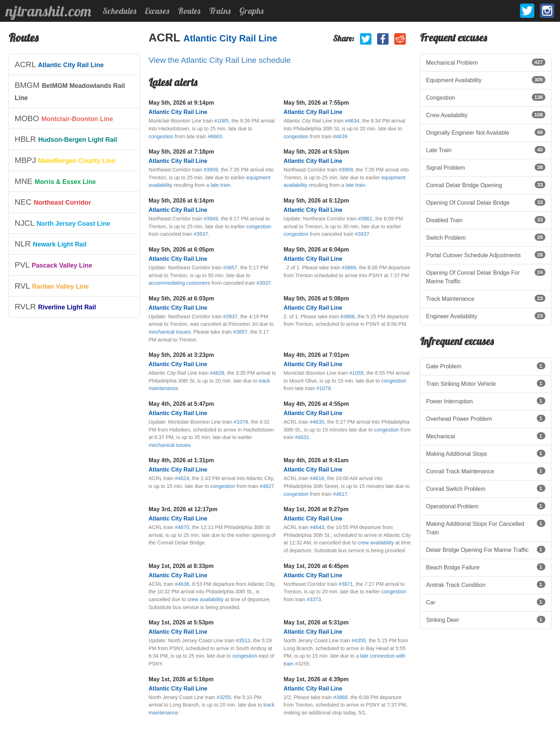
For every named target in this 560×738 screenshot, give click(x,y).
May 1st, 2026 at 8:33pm (181, 566)
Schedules (119, 11)
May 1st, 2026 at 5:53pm (181, 622)
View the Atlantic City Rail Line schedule (220, 60)
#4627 (267, 486)
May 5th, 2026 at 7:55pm (316, 103)
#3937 (201, 234)
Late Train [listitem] (486, 150)
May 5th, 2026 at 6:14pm (181, 201)
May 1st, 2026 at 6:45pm (316, 566)
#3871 (346, 584)
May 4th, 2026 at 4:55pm (316, 404)
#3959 (211, 170)
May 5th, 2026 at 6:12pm (316, 201)
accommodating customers (179, 283)
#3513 (243, 640)
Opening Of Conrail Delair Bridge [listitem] (486, 202)
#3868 (349, 268)
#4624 (182, 478)
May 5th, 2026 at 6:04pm (316, 250)
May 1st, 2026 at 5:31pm (316, 622)
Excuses (157, 11)
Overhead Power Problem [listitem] (486, 418)
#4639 (340, 136)
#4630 (317, 422)
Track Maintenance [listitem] (486, 298)
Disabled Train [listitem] (486, 220)
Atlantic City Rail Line (230, 38)
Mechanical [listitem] (486, 436)
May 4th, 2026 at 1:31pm (181, 460)
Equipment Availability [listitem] (486, 80)
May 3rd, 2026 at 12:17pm (183, 509)
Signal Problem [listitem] (486, 167)
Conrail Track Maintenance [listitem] (486, 471)
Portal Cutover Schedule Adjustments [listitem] (486, 255)
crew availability (376, 543)
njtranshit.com (48, 11)
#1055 (356, 373)
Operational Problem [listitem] (486, 506)
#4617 (340, 494)
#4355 (359, 640)
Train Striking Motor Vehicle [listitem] (486, 383)
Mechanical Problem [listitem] (486, 62)
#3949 (211, 219)
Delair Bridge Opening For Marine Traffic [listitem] (486, 549)
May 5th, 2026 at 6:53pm (316, 152)
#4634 (352, 121)
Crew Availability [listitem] (486, 115)
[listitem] (74, 65)
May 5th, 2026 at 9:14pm (181, 103)
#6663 (215, 136)
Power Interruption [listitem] (486, 401)
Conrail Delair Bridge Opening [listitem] (486, 185)
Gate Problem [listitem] (486, 366)
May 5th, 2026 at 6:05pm (181, 250)
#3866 (347, 316)
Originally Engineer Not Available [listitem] (486, 132)
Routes (189, 11)
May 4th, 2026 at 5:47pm (181, 404)
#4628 (217, 373)
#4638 (182, 584)
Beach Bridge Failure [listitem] (486, 567)
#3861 (365, 219)
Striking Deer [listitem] (486, 619)
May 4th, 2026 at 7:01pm (316, 355)
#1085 (221, 121)
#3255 (224, 697)
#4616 (317, 478)
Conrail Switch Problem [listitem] (486, 488)
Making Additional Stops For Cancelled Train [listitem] (486, 528)
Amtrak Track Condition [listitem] (486, 584)
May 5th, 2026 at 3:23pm (181, 355)
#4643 (317, 527)
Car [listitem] (486, 602)
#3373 (314, 599)
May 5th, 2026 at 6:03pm (181, 298)
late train (221, 185)
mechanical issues (170, 332)
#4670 (182, 527)
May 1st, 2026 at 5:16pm (181, 679)
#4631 (302, 437)
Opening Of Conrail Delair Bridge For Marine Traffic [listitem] (486, 276)
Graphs (251, 11)
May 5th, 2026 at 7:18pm (181, 152)
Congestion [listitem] (486, 97)
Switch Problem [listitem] (486, 237)
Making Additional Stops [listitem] (486, 453)
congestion (161, 136)
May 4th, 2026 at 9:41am (316, 460)
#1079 (324, 388)
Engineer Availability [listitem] (486, 316)
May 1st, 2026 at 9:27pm (316, 509)
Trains (220, 11)
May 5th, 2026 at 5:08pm (316, 298)
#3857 (230, 268)
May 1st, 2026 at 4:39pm (316, 679)
